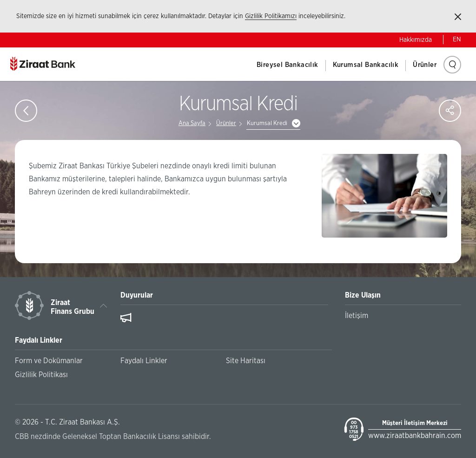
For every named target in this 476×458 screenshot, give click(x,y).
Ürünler (425, 65)
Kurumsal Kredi (267, 123)
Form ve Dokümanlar (49, 361)
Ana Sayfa (192, 123)
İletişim (357, 316)
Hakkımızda (416, 40)
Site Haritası (246, 361)
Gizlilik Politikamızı (271, 16)
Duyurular (137, 295)
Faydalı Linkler (144, 361)
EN (457, 40)
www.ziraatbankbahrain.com (415, 436)
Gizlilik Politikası (41, 375)
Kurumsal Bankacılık (366, 65)
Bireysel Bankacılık (288, 65)
